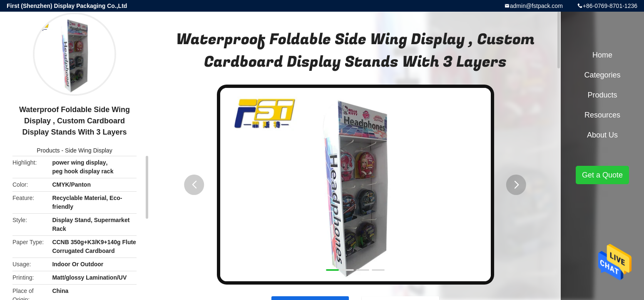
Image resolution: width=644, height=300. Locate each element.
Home (602, 55)
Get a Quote (602, 175)
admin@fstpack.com (536, 6)
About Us (602, 135)
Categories (602, 75)
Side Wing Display (89, 150)
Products (48, 150)
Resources (602, 115)
